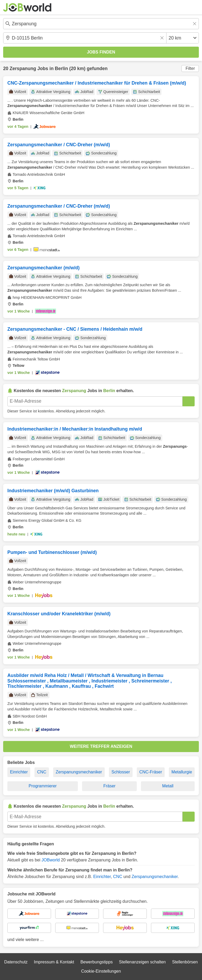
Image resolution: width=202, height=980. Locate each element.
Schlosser (121, 772)
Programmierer (43, 786)
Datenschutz (16, 962)
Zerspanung (23, 69)
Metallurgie (182, 772)
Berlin (62, 69)
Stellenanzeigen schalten (142, 962)
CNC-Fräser (151, 772)
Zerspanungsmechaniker (79, 772)
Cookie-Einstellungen (101, 971)
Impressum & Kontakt (54, 962)
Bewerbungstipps (97, 962)
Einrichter (19, 772)
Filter (190, 68)
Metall (168, 786)
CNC (42, 772)
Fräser (109, 786)
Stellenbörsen (185, 962)
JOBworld (51, 860)
